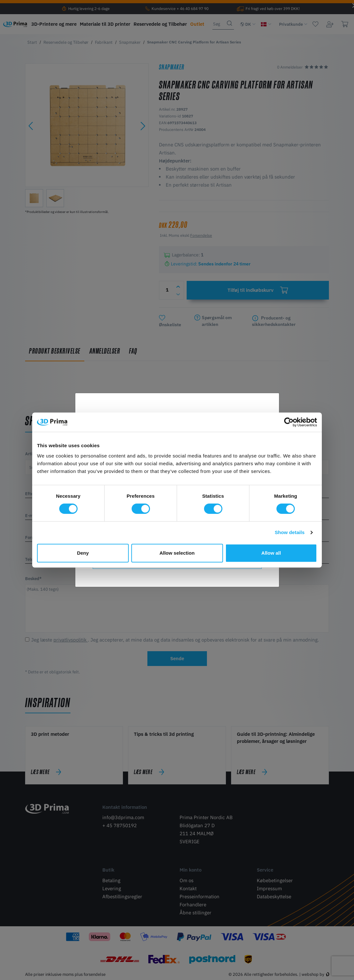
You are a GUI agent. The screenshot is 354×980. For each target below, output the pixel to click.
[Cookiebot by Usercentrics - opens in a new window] (289, 422)
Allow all (271, 553)
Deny (83, 553)
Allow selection (177, 553)
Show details (290, 532)
